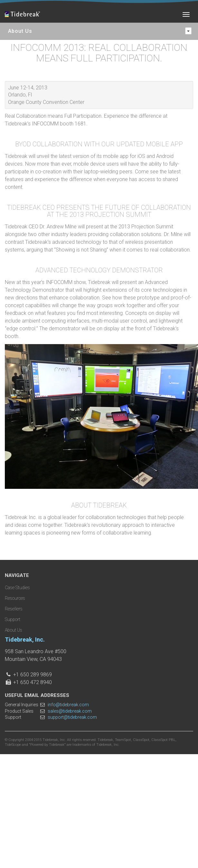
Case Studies (17, 588)
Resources (15, 598)
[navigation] (188, 31)
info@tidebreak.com (68, 705)
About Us (14, 630)
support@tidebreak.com (72, 717)
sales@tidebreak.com (70, 711)
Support (13, 619)
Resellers (14, 609)
